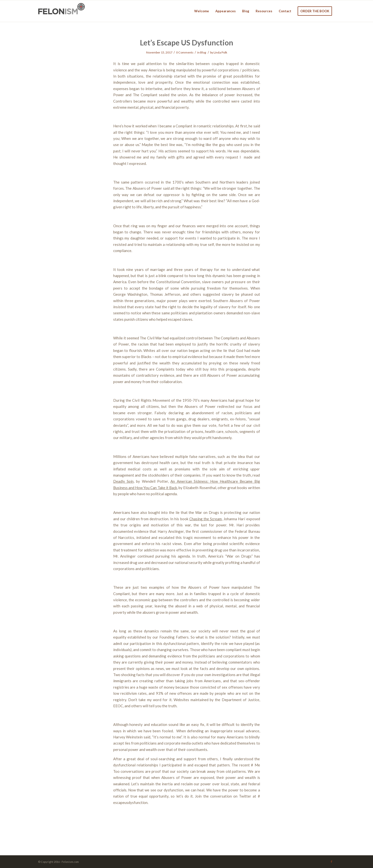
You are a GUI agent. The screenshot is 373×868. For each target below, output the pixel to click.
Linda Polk (220, 52)
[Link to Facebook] (332, 862)
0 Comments (185, 52)
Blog (203, 52)
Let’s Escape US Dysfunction (187, 42)
